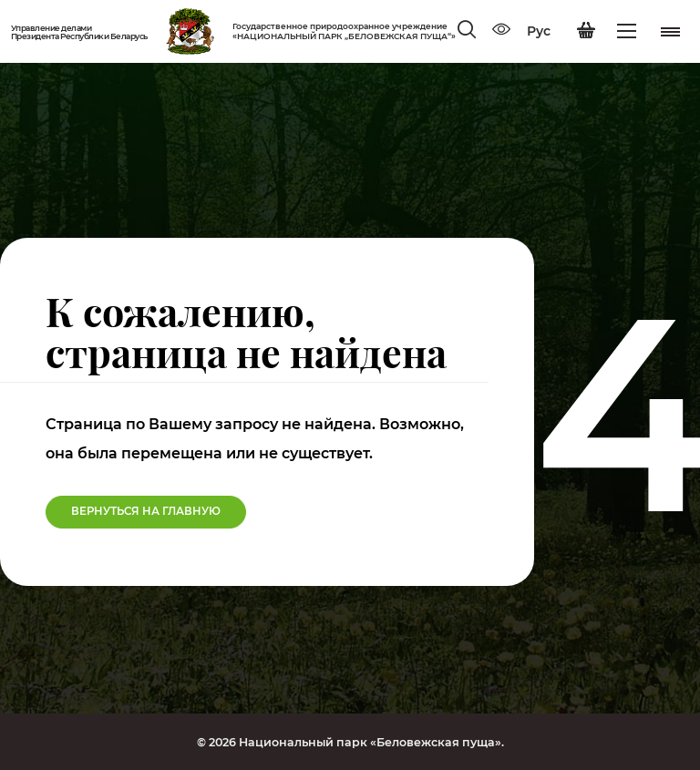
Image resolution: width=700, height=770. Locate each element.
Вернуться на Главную (146, 511)
